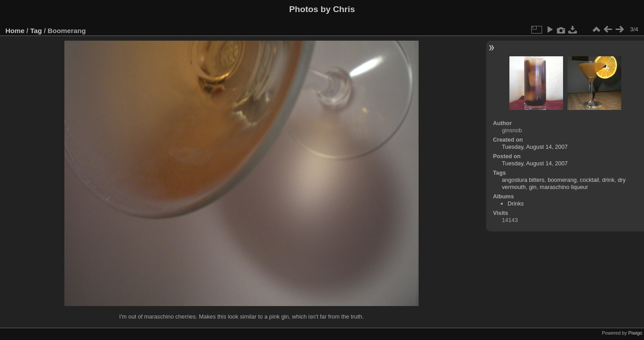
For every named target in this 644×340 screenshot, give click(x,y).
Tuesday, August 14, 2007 (535, 147)
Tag (36, 31)
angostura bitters (523, 180)
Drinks (516, 204)
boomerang (562, 180)
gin (533, 187)
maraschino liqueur (564, 187)
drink (608, 180)
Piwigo (635, 333)
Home (15, 31)
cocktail (590, 180)
